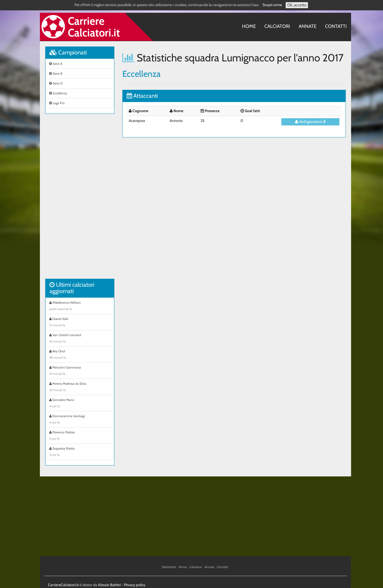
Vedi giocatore (311, 122)
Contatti (336, 26)
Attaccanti (142, 96)
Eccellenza (58, 93)
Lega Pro (57, 103)
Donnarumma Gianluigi (80, 420)
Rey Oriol (80, 355)
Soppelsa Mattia (80, 452)
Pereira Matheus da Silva (80, 387)
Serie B (56, 73)
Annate (308, 26)
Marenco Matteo (80, 436)
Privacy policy (135, 585)
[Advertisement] (80, 199)
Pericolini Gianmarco (80, 371)
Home (249, 26)
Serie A (56, 64)
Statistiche (169, 567)
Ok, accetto (297, 5)
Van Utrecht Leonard (80, 339)
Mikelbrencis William (80, 306)
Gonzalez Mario (80, 404)
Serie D (56, 83)
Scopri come (272, 5)
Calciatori (277, 26)
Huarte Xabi (80, 323)
